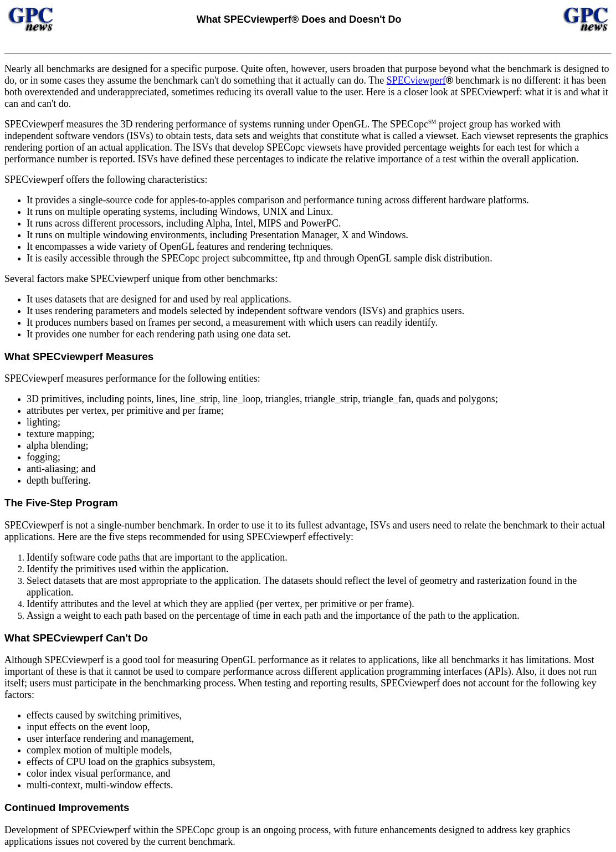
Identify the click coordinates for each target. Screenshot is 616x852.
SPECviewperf (416, 80)
